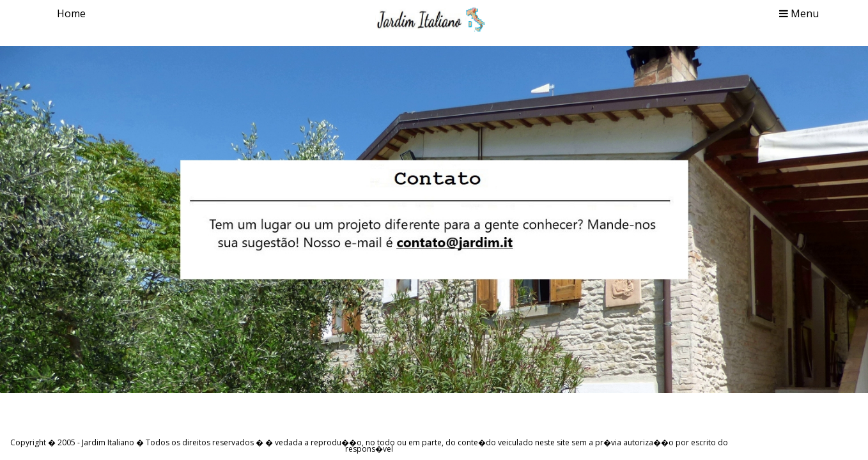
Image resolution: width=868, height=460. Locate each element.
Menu (799, 13)
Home (71, 13)
